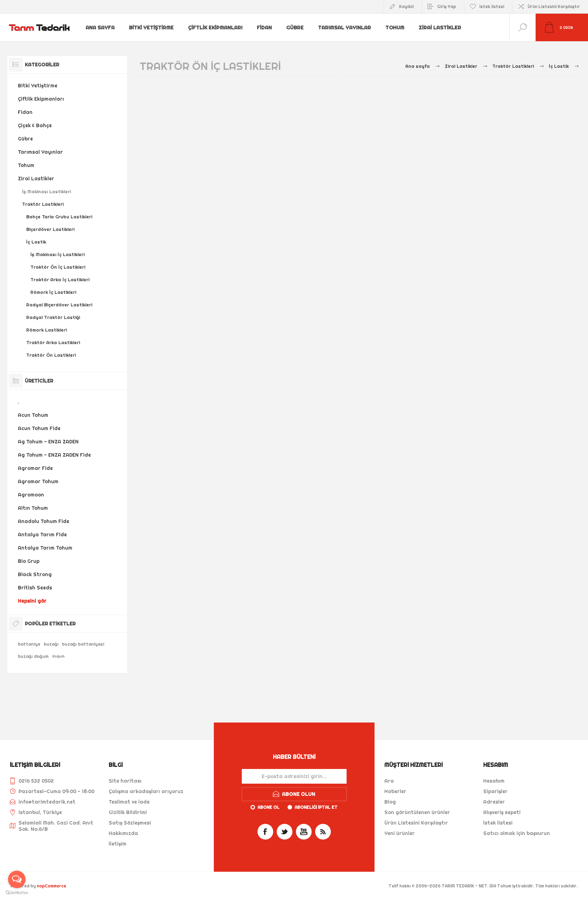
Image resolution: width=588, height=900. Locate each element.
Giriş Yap (447, 6)
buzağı (51, 644)
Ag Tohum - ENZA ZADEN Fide (54, 455)
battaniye (29, 644)
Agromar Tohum (38, 481)
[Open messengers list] (17, 879)
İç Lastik (36, 242)
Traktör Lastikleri (43, 204)
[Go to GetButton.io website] (17, 893)
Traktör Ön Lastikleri (51, 355)
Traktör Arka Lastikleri (53, 342)
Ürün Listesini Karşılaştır (554, 6)
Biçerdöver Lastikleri (50, 229)
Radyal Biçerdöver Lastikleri (59, 305)
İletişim (118, 844)
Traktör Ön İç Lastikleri (58, 267)
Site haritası (125, 781)
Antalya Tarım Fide (42, 535)
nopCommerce (51, 886)
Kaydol (406, 6)
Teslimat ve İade (129, 802)
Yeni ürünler (400, 833)
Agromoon (31, 495)
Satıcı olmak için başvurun (517, 833)
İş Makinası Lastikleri (46, 191)
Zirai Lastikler (441, 28)
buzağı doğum (33, 656)
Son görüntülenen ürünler (417, 812)
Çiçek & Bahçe (35, 125)
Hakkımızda (123, 833)
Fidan (265, 28)
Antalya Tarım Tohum (45, 548)
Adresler (494, 802)
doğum (58, 656)
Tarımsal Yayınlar (345, 28)
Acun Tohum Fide (39, 428)
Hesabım (494, 781)
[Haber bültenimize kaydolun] (294, 776)
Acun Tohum (33, 415)
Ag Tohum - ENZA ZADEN (48, 442)
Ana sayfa (101, 28)
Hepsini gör (32, 601)
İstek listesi (498, 823)
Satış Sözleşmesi (130, 823)
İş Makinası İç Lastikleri (57, 254)
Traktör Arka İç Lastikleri (60, 280)
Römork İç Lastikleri (53, 292)
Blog (390, 802)
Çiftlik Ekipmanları (216, 28)
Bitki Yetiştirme (152, 28)
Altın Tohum (33, 508)
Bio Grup (29, 561)
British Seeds (35, 588)
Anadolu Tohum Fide (43, 521)
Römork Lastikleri (46, 330)
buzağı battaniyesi (83, 644)
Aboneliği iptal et (316, 807)
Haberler (395, 791)
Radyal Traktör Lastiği (53, 317)
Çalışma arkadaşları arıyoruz (146, 791)
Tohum (396, 28)
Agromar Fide (35, 468)
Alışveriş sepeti (502, 812)
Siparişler (495, 791)
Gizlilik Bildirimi (128, 812)
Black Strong (35, 574)
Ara (389, 781)
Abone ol (268, 807)
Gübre (296, 28)
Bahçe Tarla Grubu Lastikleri (59, 217)
